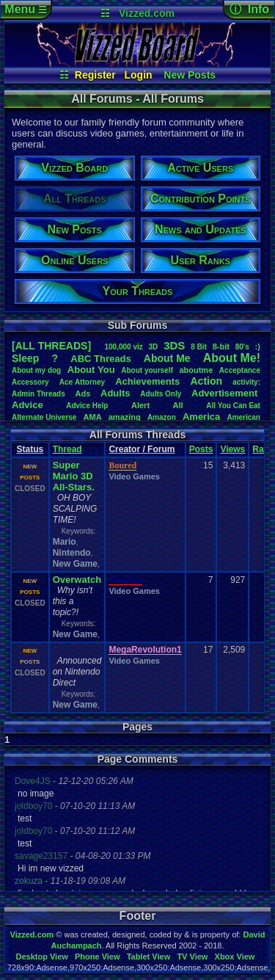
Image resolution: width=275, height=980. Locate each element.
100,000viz (123, 347)
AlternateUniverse (44, 417)
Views (232, 449)
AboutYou (91, 370)
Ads (83, 393)
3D (154, 347)
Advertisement (226, 393)
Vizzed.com (147, 13)
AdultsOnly (161, 394)
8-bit (221, 346)
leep (25, 358)
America (201, 417)
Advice (27, 405)
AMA (93, 417)
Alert (140, 405)
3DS (174, 345)
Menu (25, 9)
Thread (67, 449)
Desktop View (41, 957)
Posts (201, 449)
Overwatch (77, 580)
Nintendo (72, 553)
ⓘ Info (249, 9)
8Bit (199, 347)
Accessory (30, 382)
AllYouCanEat (233, 406)
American (243, 417)
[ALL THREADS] (51, 346)
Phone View (98, 957)
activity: (246, 382)
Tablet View (149, 957)
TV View (192, 957)
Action (206, 381)
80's (242, 347)
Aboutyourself (147, 370)
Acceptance (240, 370)
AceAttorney (82, 382)
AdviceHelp (87, 406)
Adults (115, 393)
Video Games (134, 476)
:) (258, 346)
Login (139, 75)
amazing (125, 417)
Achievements (147, 381)
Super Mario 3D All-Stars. (74, 476)
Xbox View (235, 957)
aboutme (196, 370)
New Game (75, 564)
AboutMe (167, 358)
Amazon (162, 417)
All (178, 405)
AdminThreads (38, 394)
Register (95, 75)
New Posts (190, 75)
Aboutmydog (36, 370)
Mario (65, 542)
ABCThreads (100, 359)
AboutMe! (232, 358)
